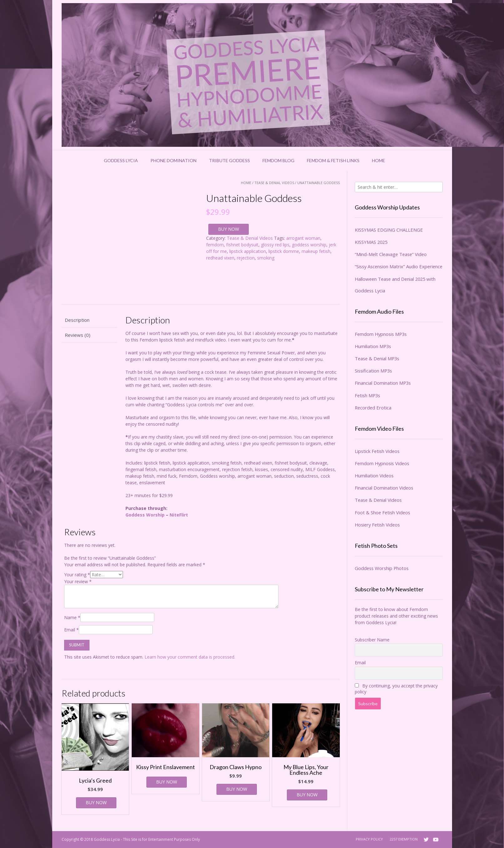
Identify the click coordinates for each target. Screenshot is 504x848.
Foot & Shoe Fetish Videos (382, 512)
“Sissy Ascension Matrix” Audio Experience (399, 266)
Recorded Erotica (373, 408)
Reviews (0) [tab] (78, 335)
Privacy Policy (369, 839)
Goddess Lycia (121, 160)
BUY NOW (229, 229)
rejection (246, 258)
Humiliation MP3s (373, 346)
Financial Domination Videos (384, 488)
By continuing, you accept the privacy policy (396, 689)
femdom (215, 245)
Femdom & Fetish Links (333, 160)
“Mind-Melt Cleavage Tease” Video (391, 254)
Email (71, 630)
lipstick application (248, 251)
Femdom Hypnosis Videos (382, 463)
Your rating (77, 575)
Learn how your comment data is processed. (190, 657)
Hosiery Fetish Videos (377, 525)
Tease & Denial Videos (274, 183)
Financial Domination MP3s (383, 383)
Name (72, 617)
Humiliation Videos (374, 475)
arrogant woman (303, 238)
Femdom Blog (278, 160)
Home (379, 160)
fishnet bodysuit (242, 245)
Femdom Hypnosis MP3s (381, 334)
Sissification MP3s (373, 371)
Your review (78, 581)
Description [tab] (77, 320)
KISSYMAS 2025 (371, 242)
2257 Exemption (404, 839)
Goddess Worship (145, 515)
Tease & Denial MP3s (377, 358)
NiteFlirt (179, 515)
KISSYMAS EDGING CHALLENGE (389, 230)
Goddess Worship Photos (382, 568)
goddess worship (309, 245)
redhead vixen (220, 258)
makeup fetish (316, 251)
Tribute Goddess (229, 160)
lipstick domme (284, 251)
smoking (266, 258)
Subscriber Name (372, 640)
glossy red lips (275, 245)
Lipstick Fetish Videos (377, 451)
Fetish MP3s (367, 395)
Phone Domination (173, 160)
